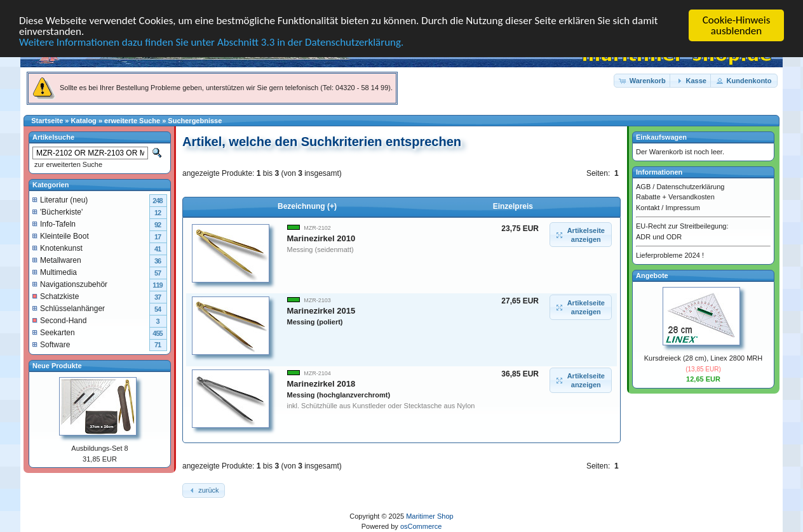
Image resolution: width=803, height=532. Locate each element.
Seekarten (54, 332)
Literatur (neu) (60, 199)
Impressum (682, 207)
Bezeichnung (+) (307, 206)
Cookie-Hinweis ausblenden (737, 25)
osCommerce (421, 526)
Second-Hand (59, 320)
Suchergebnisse (195, 121)
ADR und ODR (659, 236)
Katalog (84, 121)
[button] (643, 80)
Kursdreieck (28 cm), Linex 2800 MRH (703, 358)
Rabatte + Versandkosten (675, 197)
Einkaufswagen (661, 137)
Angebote (652, 275)
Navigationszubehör (70, 284)
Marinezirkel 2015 (321, 316)
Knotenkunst (57, 248)
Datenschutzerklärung (690, 186)
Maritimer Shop (430, 516)
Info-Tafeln (54, 223)
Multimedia (55, 272)
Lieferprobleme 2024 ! (670, 255)
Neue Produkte (57, 365)
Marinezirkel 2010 (321, 238)
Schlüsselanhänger (69, 308)
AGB (643, 186)
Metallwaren (57, 260)
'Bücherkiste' (57, 211)
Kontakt (648, 207)
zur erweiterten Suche (67, 164)
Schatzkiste (56, 296)
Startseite (47, 121)
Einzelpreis (513, 206)
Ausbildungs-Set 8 (99, 448)
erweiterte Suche (132, 121)
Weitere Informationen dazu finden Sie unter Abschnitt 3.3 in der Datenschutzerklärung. (211, 42)
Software (51, 344)
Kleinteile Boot (61, 236)
